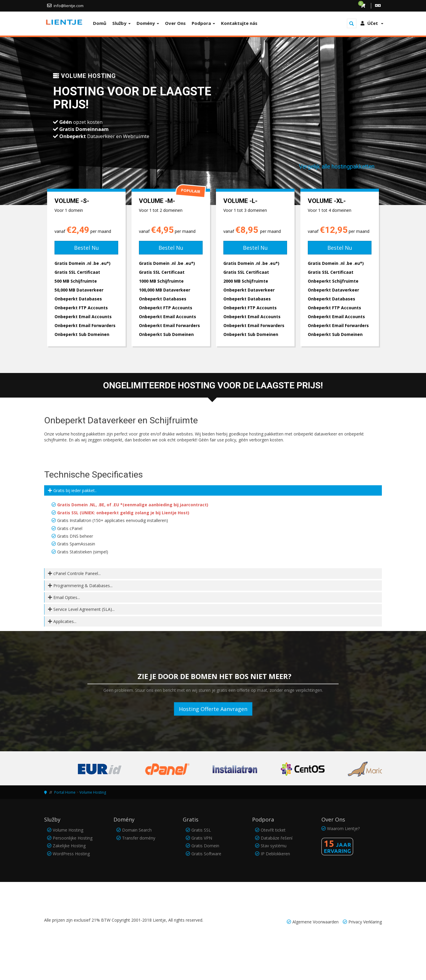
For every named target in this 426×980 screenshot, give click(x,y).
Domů (100, 23)
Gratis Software (206, 854)
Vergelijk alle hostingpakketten (337, 167)
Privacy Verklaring (365, 922)
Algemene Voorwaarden (316, 922)
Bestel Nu (87, 248)
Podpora (203, 23)
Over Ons (175, 23)
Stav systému (274, 846)
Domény (148, 23)
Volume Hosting (93, 792)
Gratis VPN (202, 838)
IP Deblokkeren (275, 854)
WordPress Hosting (71, 854)
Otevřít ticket (273, 830)
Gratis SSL (201, 830)
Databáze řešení (277, 838)
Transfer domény (139, 838)
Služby (121, 23)
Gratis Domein (205, 846)
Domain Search (137, 830)
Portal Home (65, 792)
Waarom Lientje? (343, 828)
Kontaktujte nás (239, 23)
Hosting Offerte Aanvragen (213, 709)
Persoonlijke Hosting (73, 838)
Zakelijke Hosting (69, 846)
